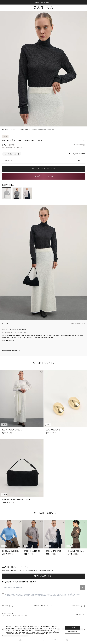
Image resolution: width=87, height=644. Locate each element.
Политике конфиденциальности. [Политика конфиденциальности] (39, 634)
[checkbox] (3, 594)
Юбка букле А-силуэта (12, 430)
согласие (11, 594)
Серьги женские (53, 430)
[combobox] (43, 161)
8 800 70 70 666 (7, 614)
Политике (58, 596)
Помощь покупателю (43, 606)
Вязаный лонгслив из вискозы (60, 551)
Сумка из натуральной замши (16, 500)
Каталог (8, 606)
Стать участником (43, 576)
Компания (79, 606)
